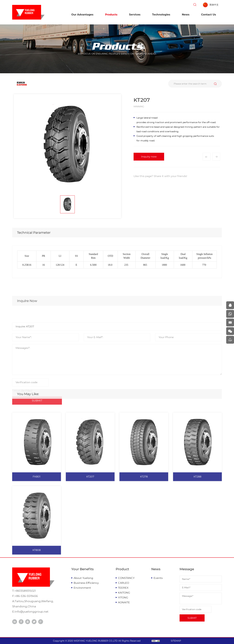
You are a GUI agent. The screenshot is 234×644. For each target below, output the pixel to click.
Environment (82, 588)
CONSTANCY (126, 578)
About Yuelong (83, 578)
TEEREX (123, 588)
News (186, 15)
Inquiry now (149, 157)
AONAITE (124, 602)
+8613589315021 (25, 591)
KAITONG (124, 593)
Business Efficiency (86, 583)
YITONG (123, 598)
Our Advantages (82, 15)
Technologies (161, 15)
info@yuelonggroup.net (32, 612)
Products (111, 15)
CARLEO (123, 583)
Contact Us (208, 15)
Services (135, 15)
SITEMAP (176, 641)
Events (158, 578)
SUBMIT (192, 618)
